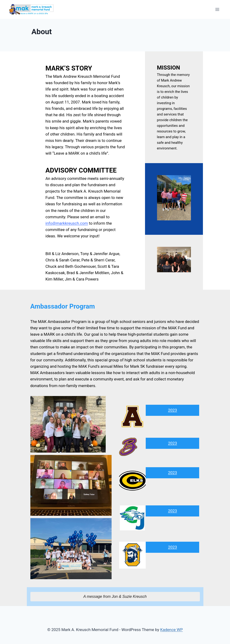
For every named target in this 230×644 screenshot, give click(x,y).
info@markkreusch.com (67, 223)
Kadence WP (172, 630)
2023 (173, 410)
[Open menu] (217, 9)
